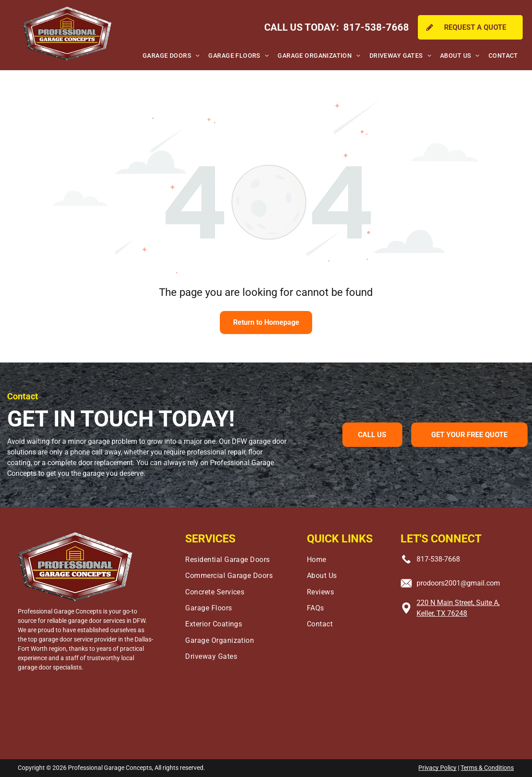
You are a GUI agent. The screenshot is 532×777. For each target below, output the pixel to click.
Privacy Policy (437, 768)
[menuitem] (171, 56)
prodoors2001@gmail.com (458, 583)
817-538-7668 (438, 559)
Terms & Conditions (487, 768)
